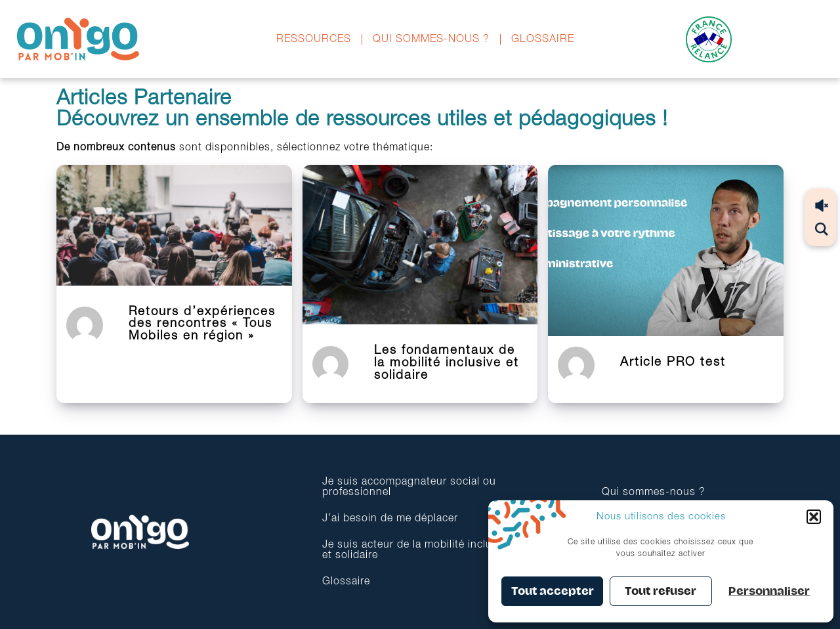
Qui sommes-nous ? (431, 39)
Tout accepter (553, 591)
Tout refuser (661, 591)
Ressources (314, 39)
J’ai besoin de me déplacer (390, 519)
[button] (814, 517)
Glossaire (543, 39)
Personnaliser (769, 591)
